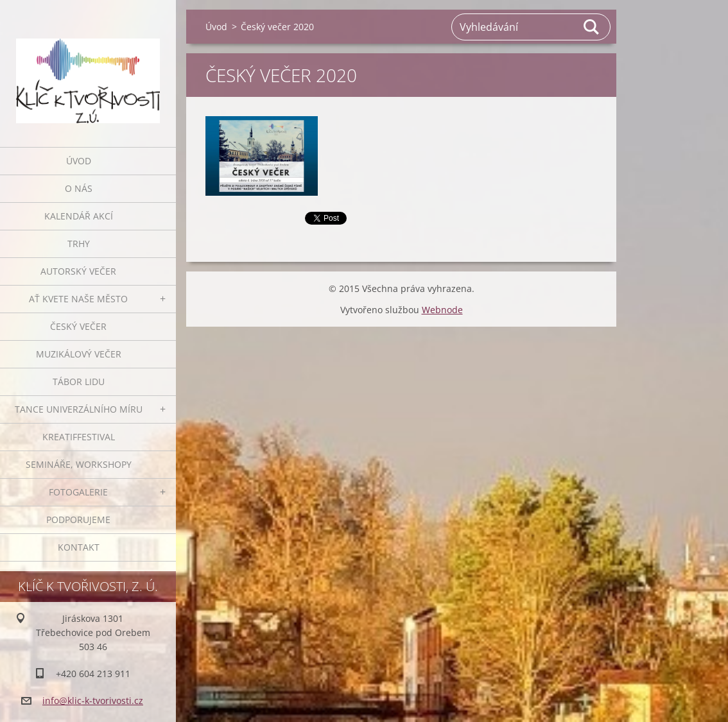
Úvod (79, 161)
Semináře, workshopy (79, 464)
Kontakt (79, 547)
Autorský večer (78, 271)
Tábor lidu (79, 382)
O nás (79, 188)
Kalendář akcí (79, 216)
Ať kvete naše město (78, 299)
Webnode (442, 310)
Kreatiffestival (79, 437)
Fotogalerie (78, 492)
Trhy (79, 244)
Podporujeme (78, 520)
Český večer (78, 326)
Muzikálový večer (79, 354)
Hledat (592, 27)
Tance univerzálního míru (79, 409)
